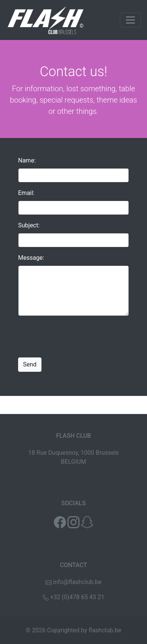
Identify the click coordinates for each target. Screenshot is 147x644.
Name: (27, 160)
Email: (26, 193)
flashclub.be (105, 630)
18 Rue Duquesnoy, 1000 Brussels (73, 453)
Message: (31, 258)
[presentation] (75, 337)
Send (30, 364)
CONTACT (73, 565)
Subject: (29, 225)
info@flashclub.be (77, 582)
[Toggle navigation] (130, 20)
